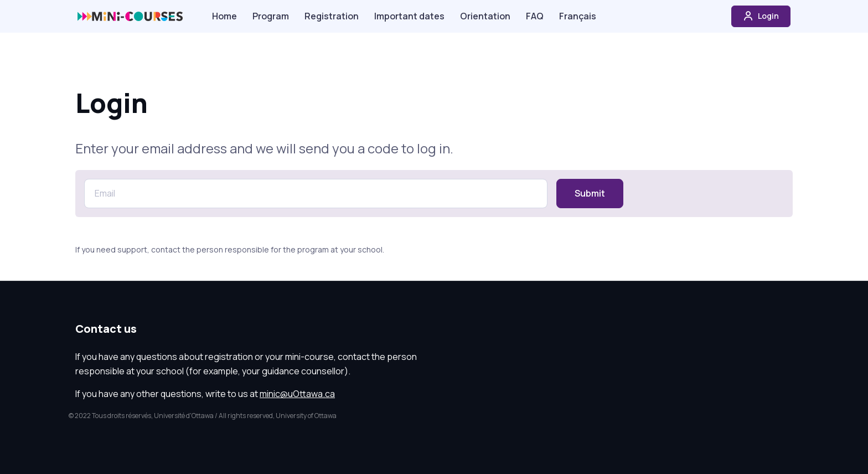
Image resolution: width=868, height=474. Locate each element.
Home (224, 16)
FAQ (535, 16)
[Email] (316, 194)
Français (578, 16)
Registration (332, 16)
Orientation (485, 16)
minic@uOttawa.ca (297, 394)
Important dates (409, 16)
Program (271, 16)
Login (761, 16)
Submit (590, 193)
